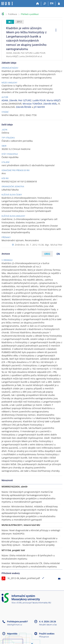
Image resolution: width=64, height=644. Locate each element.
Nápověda (12, 634)
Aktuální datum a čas (48, 625)
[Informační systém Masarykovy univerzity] (7, 4)
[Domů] (38, 4)
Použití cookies (47, 634)
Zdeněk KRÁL (50, 104)
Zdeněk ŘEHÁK (24, 107)
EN (58, 254)
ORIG (47, 254)
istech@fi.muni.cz (15, 625)
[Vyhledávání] (45, 4)
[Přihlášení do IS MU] (59, 4)
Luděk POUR (39, 100)
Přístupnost (44, 637)
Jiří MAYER (39, 107)
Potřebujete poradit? (17, 622)
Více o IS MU (17, 603)
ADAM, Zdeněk (9, 100)
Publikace (13, 14)
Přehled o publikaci (30, 14)
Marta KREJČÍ (54, 100)
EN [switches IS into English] (52, 3)
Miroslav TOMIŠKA (32, 104)
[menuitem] (55, 30)
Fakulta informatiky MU (41, 603)
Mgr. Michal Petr (54, 245)
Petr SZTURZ (25, 100)
